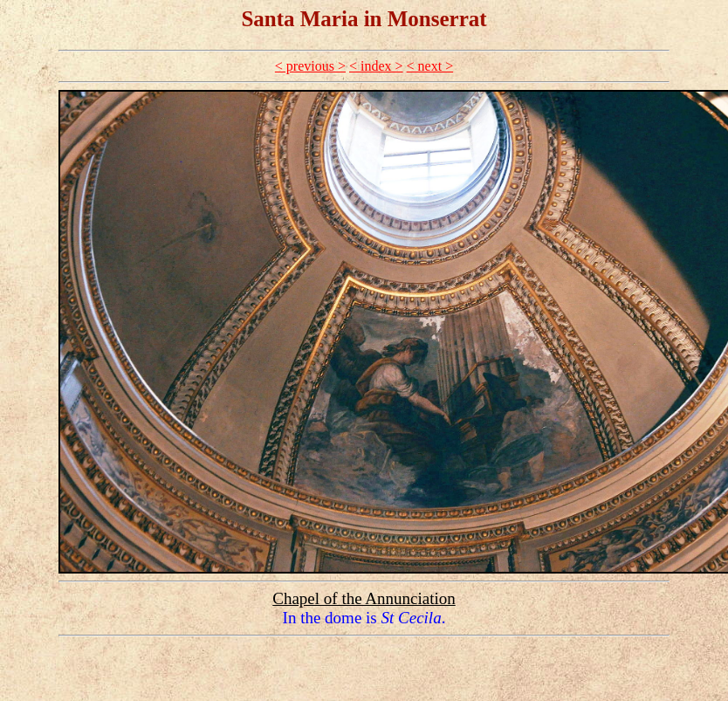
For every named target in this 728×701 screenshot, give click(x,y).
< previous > (310, 66)
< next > (430, 66)
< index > (376, 66)
